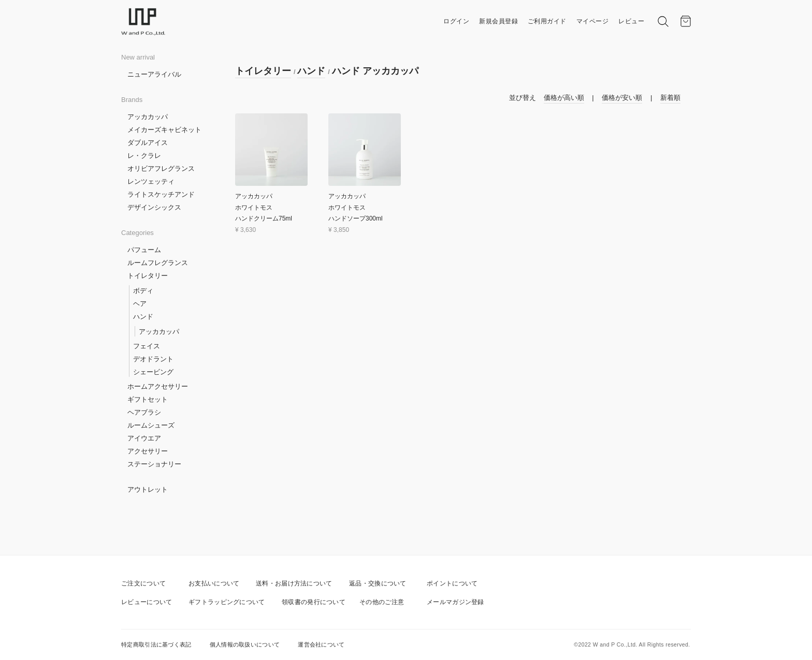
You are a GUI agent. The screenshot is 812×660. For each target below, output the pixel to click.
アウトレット (148, 489)
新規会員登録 (498, 21)
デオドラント (153, 359)
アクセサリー (148, 451)
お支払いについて (214, 583)
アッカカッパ (148, 117)
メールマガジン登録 (455, 602)
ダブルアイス (148, 143)
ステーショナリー (154, 464)
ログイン (456, 21)
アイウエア (144, 438)
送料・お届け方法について (294, 583)
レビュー (631, 21)
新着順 (670, 98)
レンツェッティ (151, 181)
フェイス (147, 346)
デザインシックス (154, 207)
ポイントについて (452, 583)
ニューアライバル (154, 74)
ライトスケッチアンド (161, 194)
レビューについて (147, 602)
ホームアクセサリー (158, 386)
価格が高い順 (564, 98)
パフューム (144, 250)
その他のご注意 (382, 602)
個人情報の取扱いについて (245, 644)
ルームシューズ (151, 425)
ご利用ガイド (547, 21)
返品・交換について (378, 583)
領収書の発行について (314, 602)
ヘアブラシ (144, 412)
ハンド (143, 317)
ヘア (140, 304)
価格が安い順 (622, 98)
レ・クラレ (144, 156)
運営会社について (321, 644)
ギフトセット (148, 399)
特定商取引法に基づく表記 (156, 644)
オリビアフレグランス (161, 168)
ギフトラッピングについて (227, 602)
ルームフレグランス (158, 263)
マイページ (593, 21)
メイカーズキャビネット (164, 130)
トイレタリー (148, 276)
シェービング (153, 372)
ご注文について (143, 583)
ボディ (143, 291)
